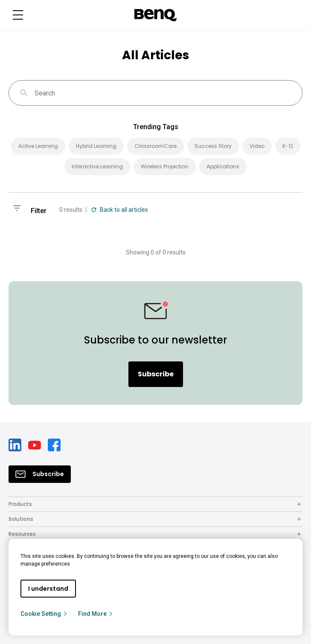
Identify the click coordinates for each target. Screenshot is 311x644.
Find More (96, 614)
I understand (48, 589)
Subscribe (156, 374)
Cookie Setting (44, 614)
